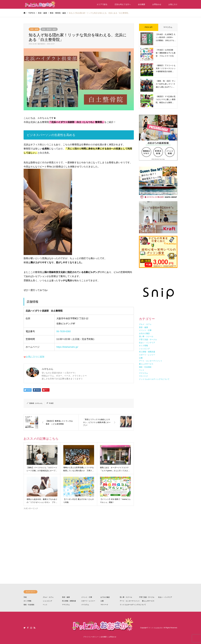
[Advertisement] (79, 537)
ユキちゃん (39, 403)
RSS (34, 628)
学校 (25, 597)
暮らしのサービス (148, 601)
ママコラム (168, 27)
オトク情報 (27, 601)
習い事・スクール (126, 597)
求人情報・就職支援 (69, 601)
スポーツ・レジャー (88, 601)
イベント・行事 (87, 597)
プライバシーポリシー (91, 637)
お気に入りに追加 (35, 357)
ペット (45, 605)
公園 (102, 601)
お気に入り (173, 4)
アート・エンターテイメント (130, 601)
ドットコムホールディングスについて (133, 605)
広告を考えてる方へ (123, 4)
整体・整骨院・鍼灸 (49, 29)
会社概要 (142, 4)
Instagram (31, 628)
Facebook (28, 628)
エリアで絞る (102, 4)
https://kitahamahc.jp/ (67, 347)
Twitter (24, 628)
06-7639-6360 (64, 331)
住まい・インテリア (165, 597)
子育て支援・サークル (147, 597)
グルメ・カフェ (48, 597)
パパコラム (85, 605)
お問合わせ (157, 4)
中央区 (51, 403)
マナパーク (104, 605)
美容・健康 (34, 29)
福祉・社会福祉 (29, 605)
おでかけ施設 (105, 597)
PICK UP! (149, 27)
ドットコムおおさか (156, 628)
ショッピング (47, 601)
